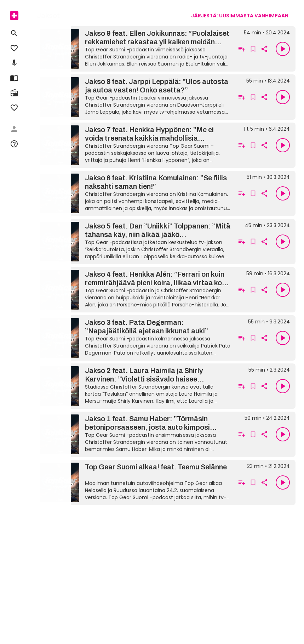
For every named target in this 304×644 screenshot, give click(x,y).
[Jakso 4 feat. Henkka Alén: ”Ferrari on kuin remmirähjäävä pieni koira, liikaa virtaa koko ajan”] (135, 290)
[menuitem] (14, 16)
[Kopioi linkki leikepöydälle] (264, 49)
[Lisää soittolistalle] (242, 49)
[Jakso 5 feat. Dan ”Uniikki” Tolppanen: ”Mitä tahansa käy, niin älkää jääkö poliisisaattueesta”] (135, 242)
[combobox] (240, 16)
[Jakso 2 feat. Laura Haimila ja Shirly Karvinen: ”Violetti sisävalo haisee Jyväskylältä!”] (135, 386)
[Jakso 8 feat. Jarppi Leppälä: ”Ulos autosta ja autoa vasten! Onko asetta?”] (135, 97)
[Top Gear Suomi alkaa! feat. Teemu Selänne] (135, 482)
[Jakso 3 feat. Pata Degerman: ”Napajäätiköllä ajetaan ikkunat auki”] (135, 338)
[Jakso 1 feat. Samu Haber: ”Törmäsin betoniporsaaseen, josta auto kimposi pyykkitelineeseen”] (135, 434)
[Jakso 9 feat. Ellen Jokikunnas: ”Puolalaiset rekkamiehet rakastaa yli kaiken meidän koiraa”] (135, 49)
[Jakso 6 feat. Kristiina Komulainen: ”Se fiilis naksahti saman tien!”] (135, 193)
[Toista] (283, 49)
